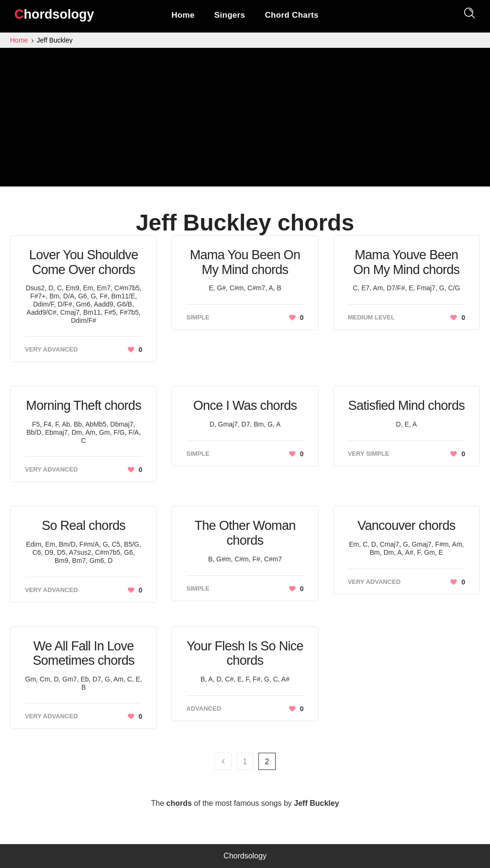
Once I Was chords (245, 406)
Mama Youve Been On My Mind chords (406, 262)
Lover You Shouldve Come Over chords (84, 262)
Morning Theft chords (84, 406)
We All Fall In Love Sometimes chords (83, 654)
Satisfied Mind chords (406, 406)
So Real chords (84, 526)
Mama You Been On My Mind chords (245, 262)
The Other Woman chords (245, 533)
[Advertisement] (245, 120)
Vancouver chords (406, 526)
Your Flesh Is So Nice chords (245, 654)
